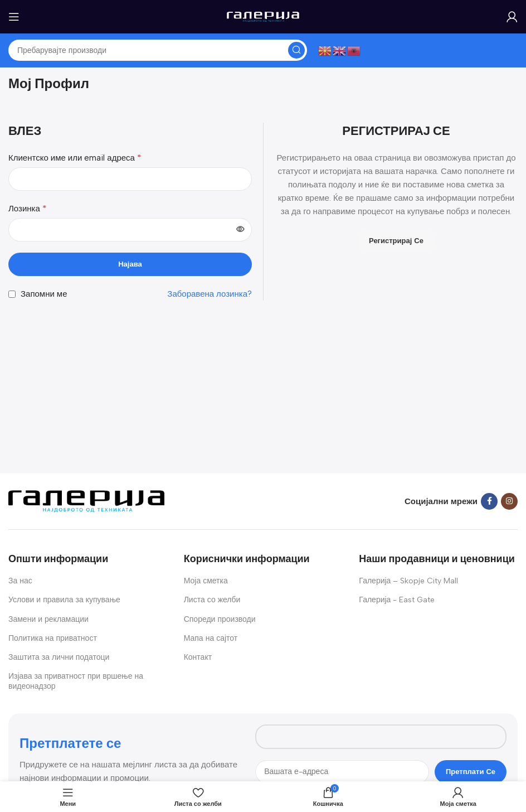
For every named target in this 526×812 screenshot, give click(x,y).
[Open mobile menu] (14, 17)
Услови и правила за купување (64, 600)
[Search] (158, 50)
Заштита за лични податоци (59, 657)
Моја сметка (206, 581)
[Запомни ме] (12, 294)
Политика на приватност (53, 638)
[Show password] (240, 230)
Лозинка (28, 208)
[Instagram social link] (509, 501)
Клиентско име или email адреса (75, 158)
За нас (20, 581)
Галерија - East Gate (397, 600)
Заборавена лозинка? (210, 294)
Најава (130, 264)
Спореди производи (220, 619)
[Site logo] (263, 16)
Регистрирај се (396, 241)
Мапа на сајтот (211, 638)
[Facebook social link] (489, 501)
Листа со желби (212, 600)
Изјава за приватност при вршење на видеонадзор (76, 681)
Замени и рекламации (48, 619)
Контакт (198, 657)
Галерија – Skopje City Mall (408, 581)
